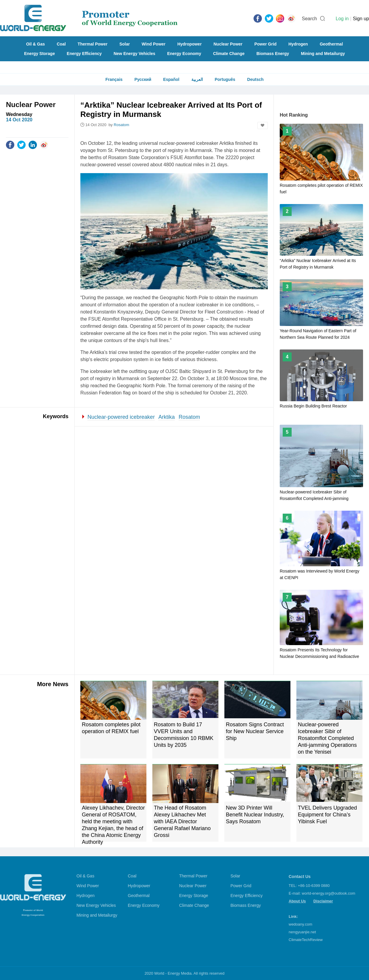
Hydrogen (298, 44)
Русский (143, 79)
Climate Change (229, 54)
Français (114, 79)
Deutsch (255, 79)
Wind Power (154, 44)
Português (225, 79)
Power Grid (266, 44)
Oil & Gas (36, 44)
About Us (297, 901)
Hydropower (190, 44)
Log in (342, 19)
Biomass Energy (273, 54)
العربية (197, 79)
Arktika (166, 417)
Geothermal (331, 44)
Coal (61, 44)
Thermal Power (93, 44)
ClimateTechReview (306, 940)
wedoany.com (300, 924)
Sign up (361, 19)
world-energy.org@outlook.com (329, 893)
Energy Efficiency (84, 54)
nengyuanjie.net (302, 932)
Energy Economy (184, 54)
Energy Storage (39, 54)
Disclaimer (323, 901)
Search (309, 19)
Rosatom (189, 417)
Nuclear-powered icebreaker (121, 417)
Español (171, 79)
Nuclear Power (228, 44)
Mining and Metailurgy (323, 54)
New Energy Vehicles (135, 54)
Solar (125, 44)
